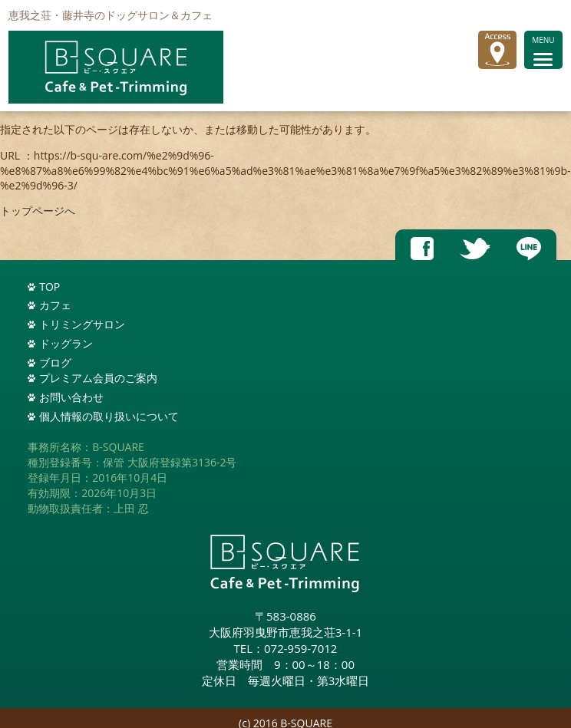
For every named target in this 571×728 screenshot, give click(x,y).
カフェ (55, 305)
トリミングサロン (82, 324)
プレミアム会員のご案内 (98, 378)
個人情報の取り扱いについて (109, 416)
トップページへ (38, 211)
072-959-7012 (300, 648)
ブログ (55, 362)
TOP (50, 287)
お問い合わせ (71, 397)
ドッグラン (66, 343)
